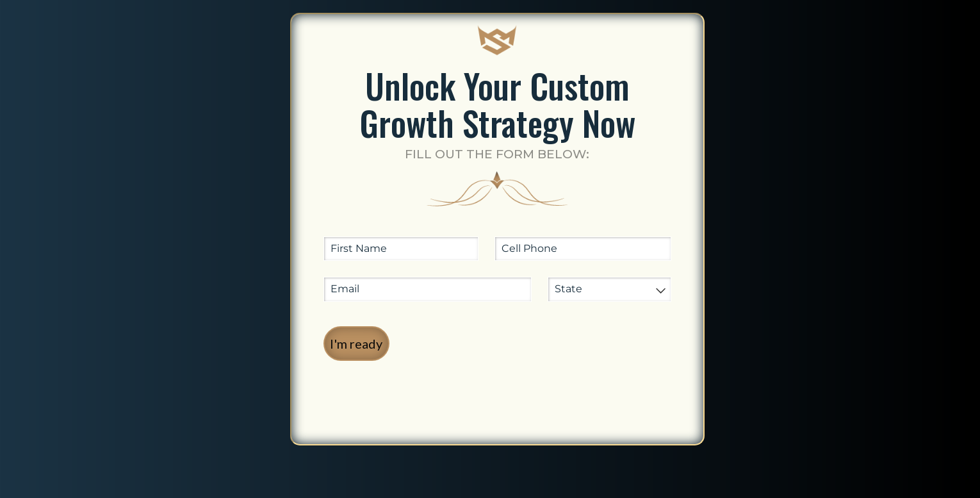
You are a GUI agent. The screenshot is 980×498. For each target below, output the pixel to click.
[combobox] (609, 289)
